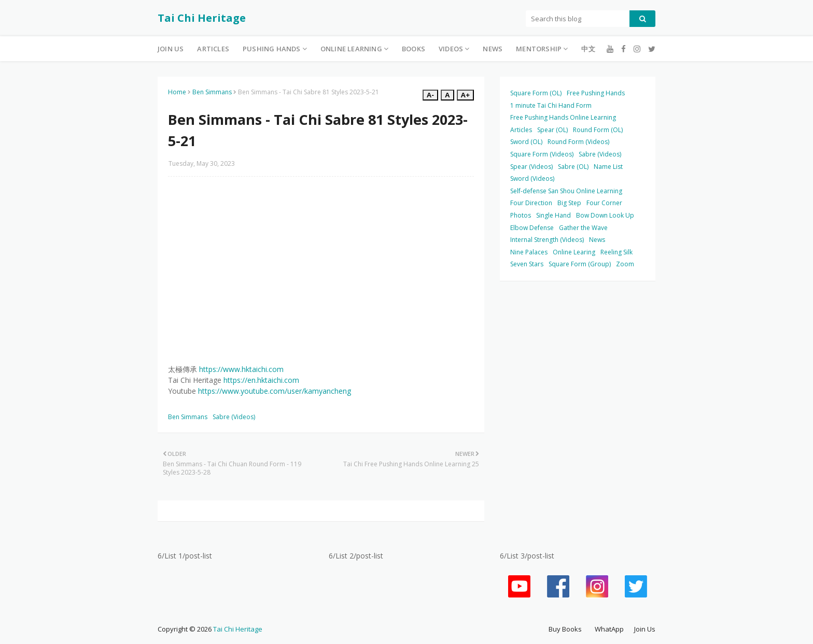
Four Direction (531, 203)
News (597, 240)
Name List (608, 167)
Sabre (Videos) (234, 417)
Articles (521, 130)
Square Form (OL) (536, 93)
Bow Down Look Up (605, 215)
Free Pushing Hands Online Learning (563, 117)
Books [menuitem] (413, 49)
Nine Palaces (529, 252)
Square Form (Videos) (542, 154)
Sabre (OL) (573, 167)
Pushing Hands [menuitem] (272, 49)
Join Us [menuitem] (171, 49)
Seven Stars (527, 264)
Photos (521, 215)
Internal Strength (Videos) (547, 240)
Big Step (569, 203)
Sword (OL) (526, 142)
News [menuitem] (493, 49)
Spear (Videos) (531, 167)
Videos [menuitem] (451, 49)
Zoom (625, 264)
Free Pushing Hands (596, 93)
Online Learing (574, 252)
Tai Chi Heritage (202, 18)
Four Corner (604, 203)
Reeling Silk (616, 252)
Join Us (645, 629)
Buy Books (565, 629)
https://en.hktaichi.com (261, 380)
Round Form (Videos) (578, 142)
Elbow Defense (532, 228)
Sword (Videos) (532, 178)
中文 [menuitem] (588, 49)
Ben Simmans (212, 92)
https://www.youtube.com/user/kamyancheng (275, 391)
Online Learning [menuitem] (351, 49)
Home (177, 92)
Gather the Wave (583, 228)
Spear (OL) (552, 130)
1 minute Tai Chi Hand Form (551, 105)
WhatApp (609, 629)
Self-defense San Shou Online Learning (566, 191)
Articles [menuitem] (213, 49)
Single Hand (553, 215)
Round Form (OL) (598, 130)
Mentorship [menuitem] (539, 49)
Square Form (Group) (580, 264)
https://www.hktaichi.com (241, 369)
